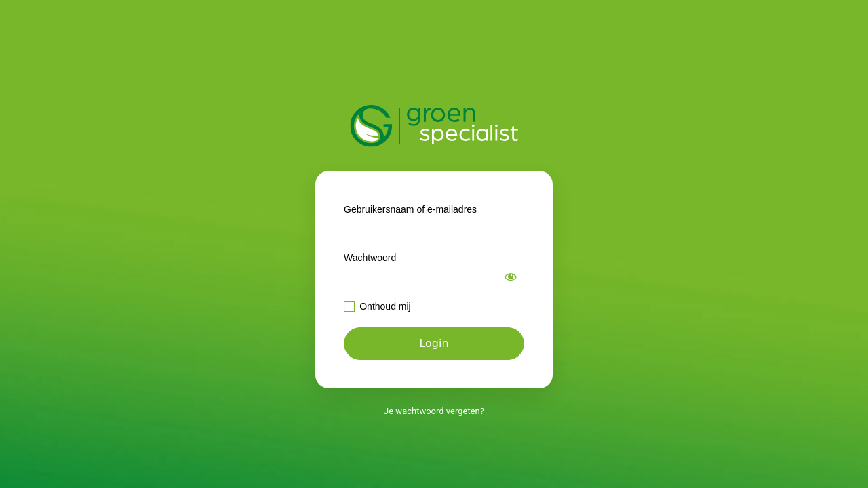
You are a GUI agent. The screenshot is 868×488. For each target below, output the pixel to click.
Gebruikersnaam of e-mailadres (410, 209)
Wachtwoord (370, 258)
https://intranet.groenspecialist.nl (434, 126)
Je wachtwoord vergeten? (434, 411)
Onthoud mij (385, 306)
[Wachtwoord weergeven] (511, 277)
